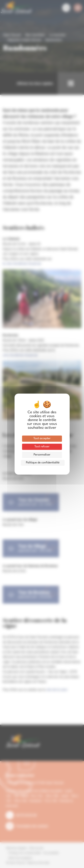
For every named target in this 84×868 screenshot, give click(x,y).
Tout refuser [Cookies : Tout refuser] (42, 447)
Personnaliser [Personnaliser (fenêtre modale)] (42, 455)
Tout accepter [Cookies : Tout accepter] (42, 439)
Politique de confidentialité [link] (43, 463)
